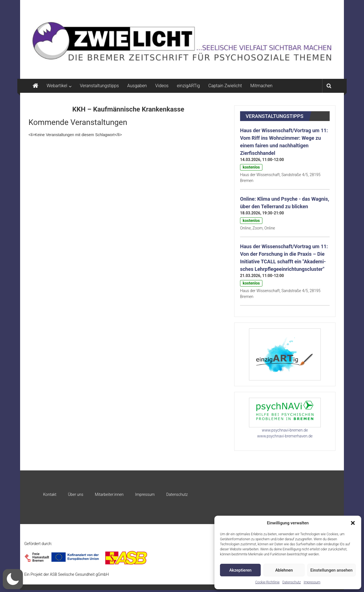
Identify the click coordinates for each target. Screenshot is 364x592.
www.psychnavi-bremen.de (285, 430)
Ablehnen (284, 570)
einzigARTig (188, 86)
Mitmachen (261, 86)
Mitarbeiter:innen (109, 494)
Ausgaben (137, 86)
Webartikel (57, 86)
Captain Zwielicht (225, 86)
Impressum (312, 582)
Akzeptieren (240, 570)
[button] (353, 523)
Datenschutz (292, 582)
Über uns (76, 494)
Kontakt (50, 494)
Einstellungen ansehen (331, 570)
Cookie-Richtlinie (267, 582)
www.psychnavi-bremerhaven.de (285, 436)
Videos (162, 86)
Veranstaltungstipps (99, 86)
